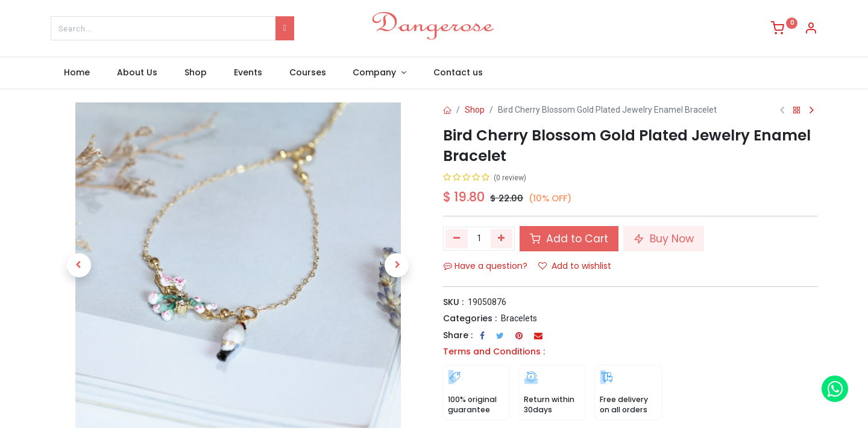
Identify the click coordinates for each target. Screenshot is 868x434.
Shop (475, 110)
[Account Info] (811, 30)
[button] (79, 265)
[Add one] (502, 239)
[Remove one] (457, 239)
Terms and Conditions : (494, 351)
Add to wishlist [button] (575, 266)
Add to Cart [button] (569, 239)
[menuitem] (77, 73)
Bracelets (519, 318)
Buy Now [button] (664, 239)
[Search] (285, 28)
